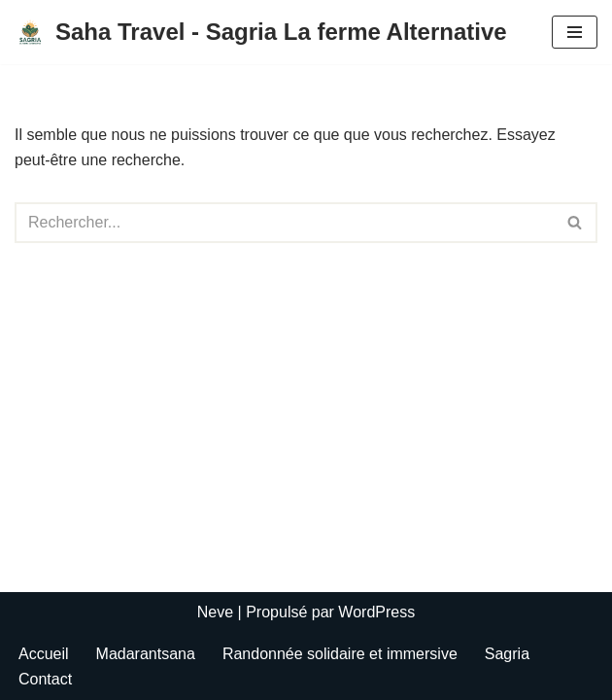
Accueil (44, 654)
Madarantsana (146, 654)
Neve (215, 612)
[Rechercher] (284, 223)
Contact (45, 679)
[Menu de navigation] (575, 32)
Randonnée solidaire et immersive (340, 654)
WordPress (376, 612)
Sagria (507, 654)
